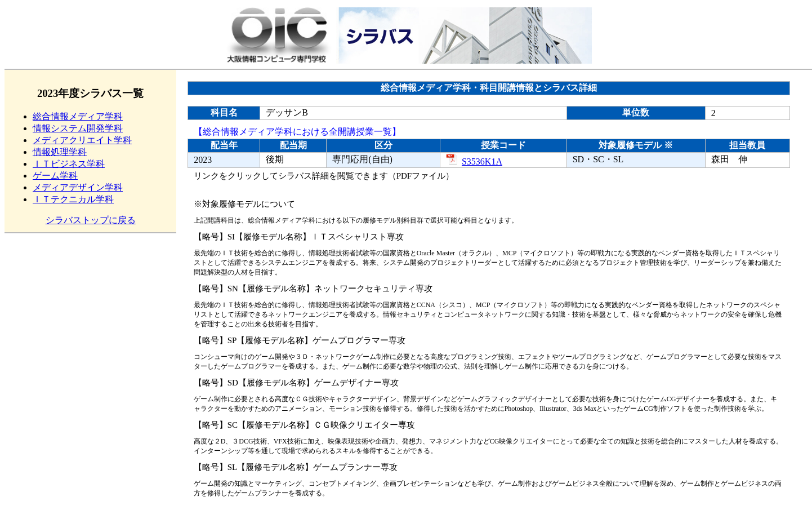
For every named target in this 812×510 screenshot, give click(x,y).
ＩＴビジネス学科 (69, 164)
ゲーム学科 (55, 176)
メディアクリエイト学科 (82, 140)
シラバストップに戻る (91, 220)
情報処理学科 (60, 152)
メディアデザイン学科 (78, 187)
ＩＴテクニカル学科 (73, 199)
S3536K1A (474, 161)
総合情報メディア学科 (78, 116)
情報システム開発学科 (78, 128)
